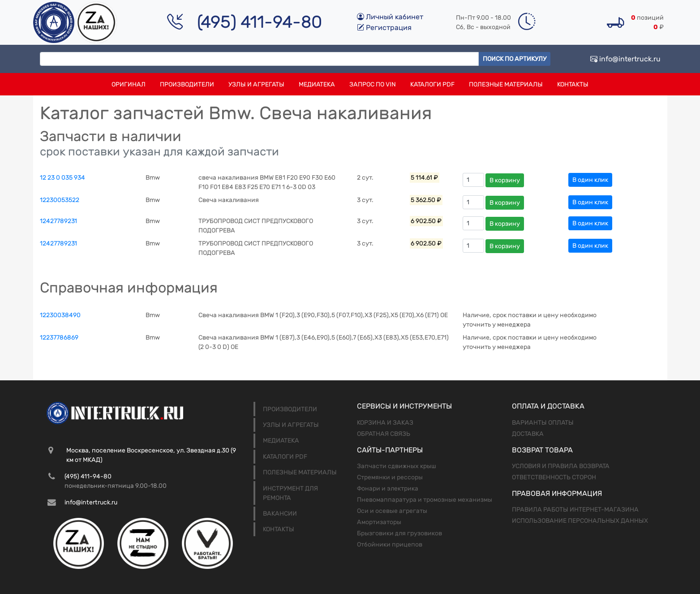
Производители (187, 84)
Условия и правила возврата (561, 466)
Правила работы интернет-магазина (575, 510)
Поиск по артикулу (515, 59)
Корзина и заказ (385, 423)
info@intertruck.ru (625, 59)
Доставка (528, 434)
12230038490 (60, 315)
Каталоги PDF (432, 84)
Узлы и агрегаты (256, 84)
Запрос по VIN (373, 84)
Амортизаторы (379, 522)
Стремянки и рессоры (390, 477)
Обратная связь (384, 434)
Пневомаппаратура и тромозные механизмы (425, 500)
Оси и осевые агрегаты (392, 511)
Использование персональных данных (580, 521)
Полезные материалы (506, 84)
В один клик (590, 180)
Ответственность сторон (554, 477)
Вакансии (280, 514)
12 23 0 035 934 (62, 178)
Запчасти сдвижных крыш (397, 466)
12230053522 (60, 200)
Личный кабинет (390, 17)
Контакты (573, 84)
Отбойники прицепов (390, 544)
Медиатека (317, 84)
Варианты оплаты (543, 423)
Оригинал (129, 84)
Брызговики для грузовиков (399, 533)
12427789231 (58, 221)
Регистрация (384, 28)
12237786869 (59, 338)
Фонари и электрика (388, 489)
